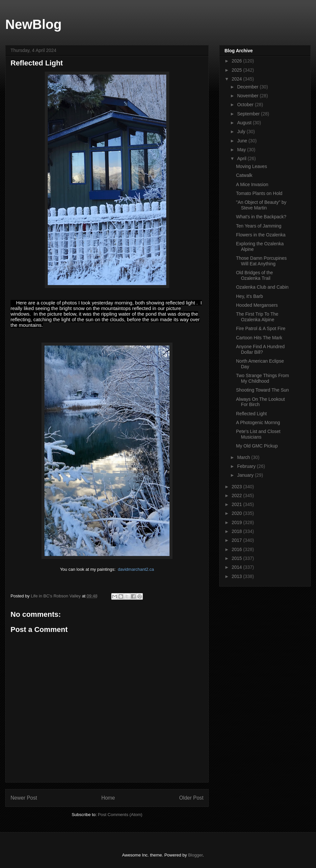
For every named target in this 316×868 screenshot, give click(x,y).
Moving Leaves (251, 166)
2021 (237, 504)
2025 (237, 70)
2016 (237, 549)
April (242, 158)
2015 (237, 558)
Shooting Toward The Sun (263, 390)
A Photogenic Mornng (258, 422)
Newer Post (24, 798)
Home (108, 798)
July (242, 132)
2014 (237, 567)
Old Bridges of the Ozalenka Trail (254, 275)
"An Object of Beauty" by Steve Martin (261, 205)
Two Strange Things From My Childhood (263, 378)
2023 (237, 487)
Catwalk (244, 175)
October (246, 105)
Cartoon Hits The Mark (259, 338)
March (244, 457)
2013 (237, 576)
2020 (237, 513)
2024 (237, 79)
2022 (237, 495)
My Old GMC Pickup (257, 446)
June (243, 141)
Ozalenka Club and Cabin (262, 287)
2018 (237, 531)
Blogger (195, 855)
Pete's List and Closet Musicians (258, 434)
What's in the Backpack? (261, 217)
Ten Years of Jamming (259, 226)
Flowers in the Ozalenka (261, 235)
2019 (237, 522)
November (248, 96)
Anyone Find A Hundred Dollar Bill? (260, 349)
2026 (237, 61)
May (242, 150)
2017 (237, 540)
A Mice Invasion (252, 184)
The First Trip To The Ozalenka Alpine (257, 317)
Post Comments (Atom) (120, 815)
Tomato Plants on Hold (259, 193)
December (248, 87)
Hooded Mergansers (257, 305)
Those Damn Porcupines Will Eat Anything (261, 261)
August (245, 123)
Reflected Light (251, 414)
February (247, 466)
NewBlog (33, 24)
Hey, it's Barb (250, 296)
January (246, 475)
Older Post (191, 798)
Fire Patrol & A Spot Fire (261, 328)
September (249, 114)
